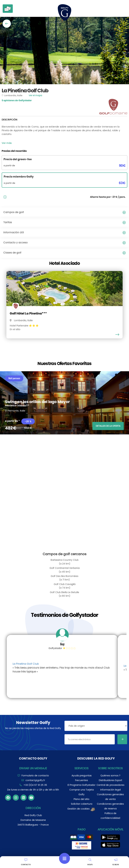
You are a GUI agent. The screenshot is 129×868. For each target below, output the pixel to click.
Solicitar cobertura (82, 804)
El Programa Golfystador (81, 785)
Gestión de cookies (81, 809)
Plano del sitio (81, 799)
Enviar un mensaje (33, 768)
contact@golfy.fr (35, 780)
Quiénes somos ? (110, 776)
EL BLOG (116, 862)
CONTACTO (26, 862)
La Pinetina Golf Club (26, 664)
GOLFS (90, 862)
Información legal (110, 790)
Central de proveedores (110, 785)
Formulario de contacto (35, 776)
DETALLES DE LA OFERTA (108, 426)
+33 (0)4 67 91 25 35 (35, 785)
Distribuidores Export (110, 780)
